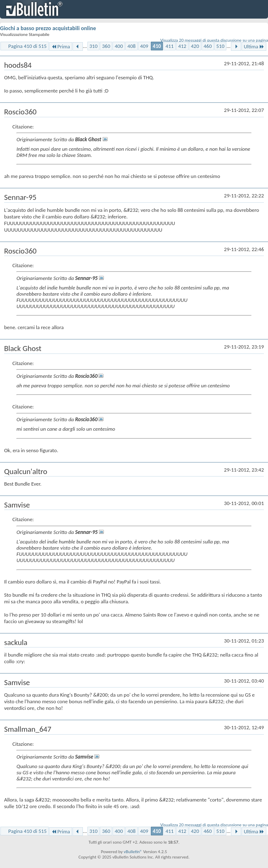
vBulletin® (133, 852)
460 (208, 46)
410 (157, 46)
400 (119, 46)
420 (195, 46)
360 (106, 46)
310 (94, 46)
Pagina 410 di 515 (27, 46)
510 (221, 46)
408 (132, 46)
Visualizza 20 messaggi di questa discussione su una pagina (214, 40)
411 (169, 46)
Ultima (254, 46)
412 (182, 46)
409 (144, 46)
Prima (61, 46)
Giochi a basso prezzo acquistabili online (48, 28)
